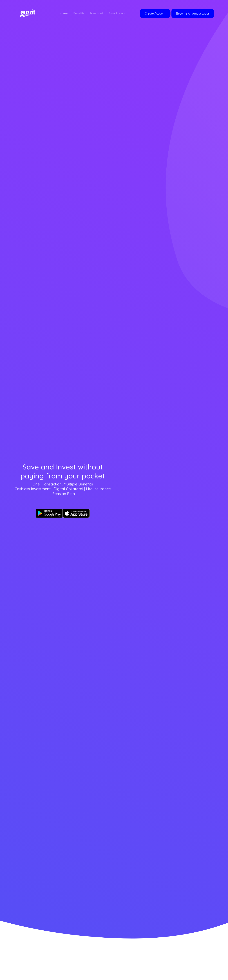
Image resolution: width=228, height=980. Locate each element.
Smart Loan (117, 13)
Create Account (155, 13)
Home (63, 13)
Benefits (79, 13)
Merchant (97, 13)
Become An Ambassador (193, 13)
